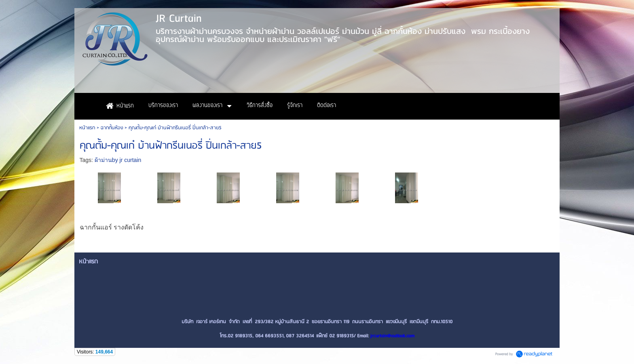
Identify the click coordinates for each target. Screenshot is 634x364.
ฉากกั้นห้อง (112, 128)
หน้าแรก (87, 128)
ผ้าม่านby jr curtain (118, 160)
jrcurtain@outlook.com (392, 336)
